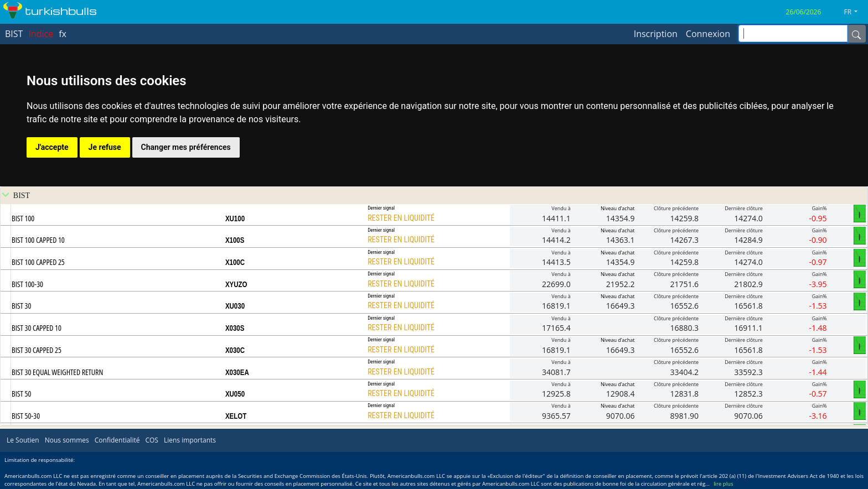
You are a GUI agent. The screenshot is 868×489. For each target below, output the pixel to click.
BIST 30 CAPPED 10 (37, 328)
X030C (235, 350)
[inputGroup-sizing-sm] (793, 33)
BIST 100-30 (27, 284)
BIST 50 (21, 394)
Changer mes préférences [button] (186, 147)
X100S (235, 240)
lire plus (723, 484)
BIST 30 (21, 306)
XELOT (236, 416)
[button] (855, 12)
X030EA (237, 372)
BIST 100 (23, 218)
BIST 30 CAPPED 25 (37, 350)
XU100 (235, 219)
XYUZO (236, 284)
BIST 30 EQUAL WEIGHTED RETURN (57, 372)
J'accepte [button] (52, 147)
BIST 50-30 (26, 416)
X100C (235, 262)
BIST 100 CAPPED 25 (38, 262)
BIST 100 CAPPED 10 (38, 240)
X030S (235, 328)
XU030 (235, 306)
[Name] (856, 34)
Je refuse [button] (105, 147)
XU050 (235, 394)
